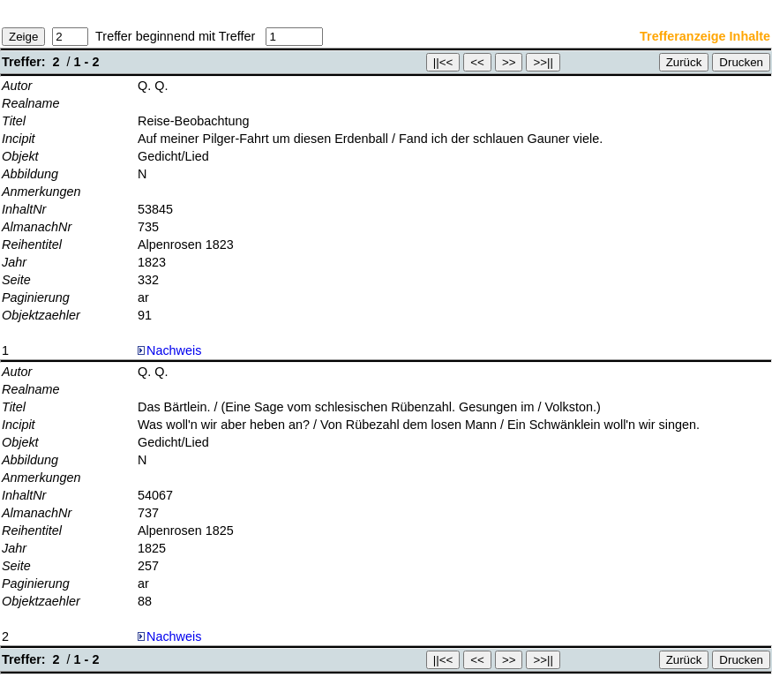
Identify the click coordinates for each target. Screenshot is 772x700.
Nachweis (169, 350)
